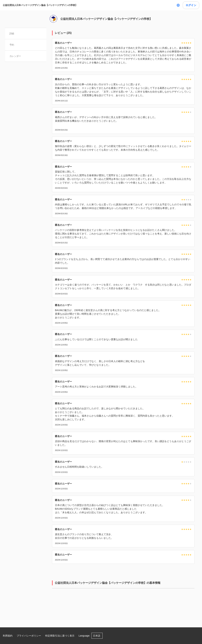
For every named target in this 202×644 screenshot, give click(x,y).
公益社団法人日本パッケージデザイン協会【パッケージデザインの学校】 (40, 5)
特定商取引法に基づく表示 (60, 636)
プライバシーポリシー (29, 636)
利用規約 (8, 636)
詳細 (12, 34)
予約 (12, 45)
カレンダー (15, 56)
